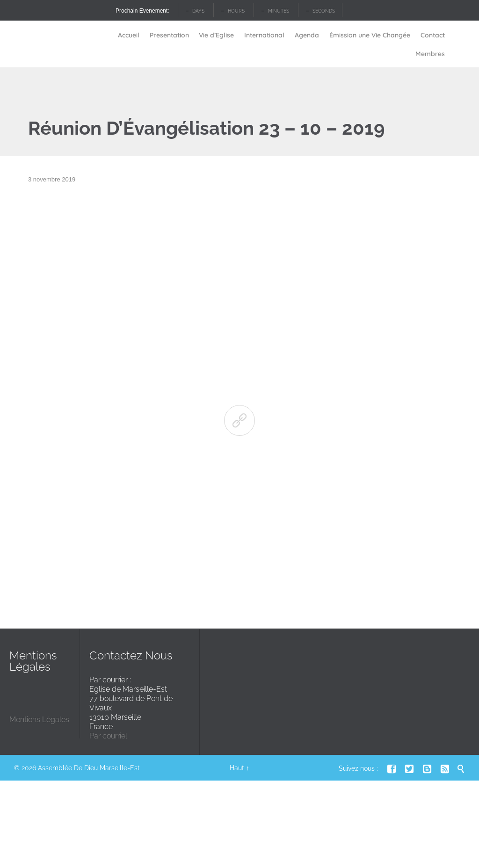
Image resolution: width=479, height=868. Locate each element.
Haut (237, 768)
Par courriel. (109, 736)
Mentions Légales (39, 720)
